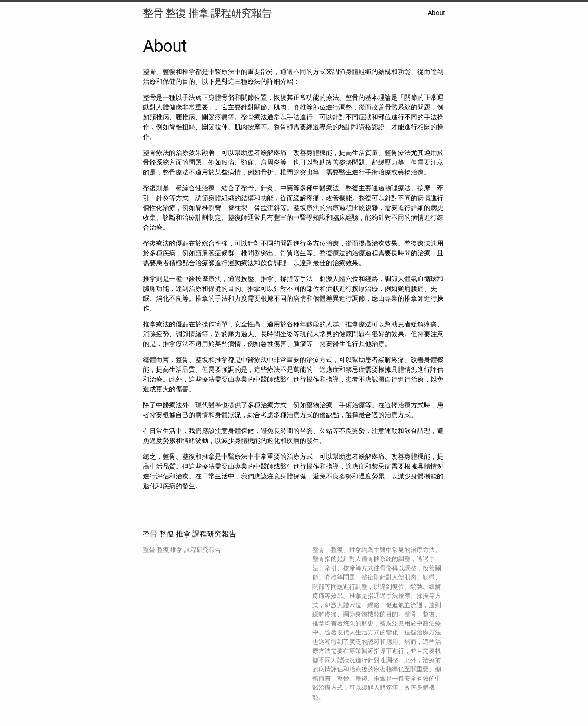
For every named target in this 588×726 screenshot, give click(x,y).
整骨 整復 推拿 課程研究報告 (207, 13)
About (436, 13)
